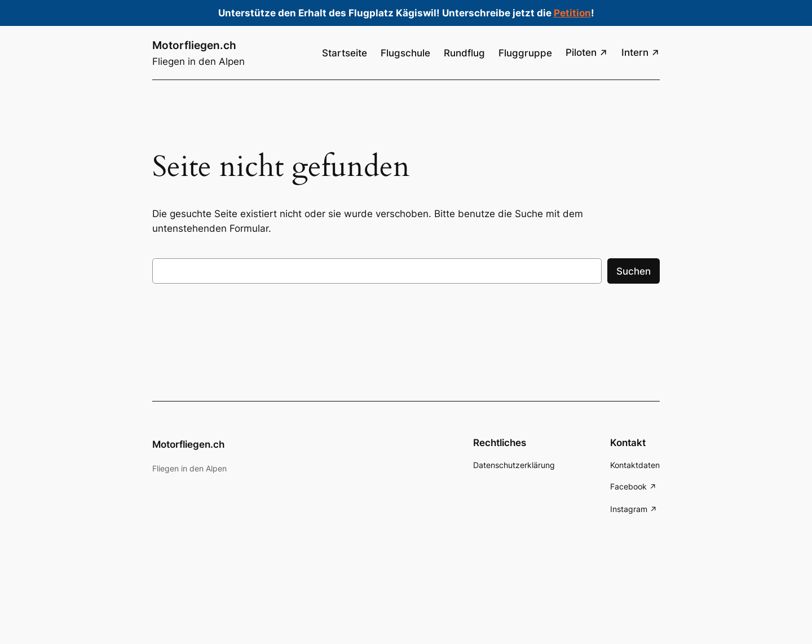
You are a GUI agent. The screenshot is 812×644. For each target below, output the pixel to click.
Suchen (634, 271)
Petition (572, 13)
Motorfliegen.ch (194, 45)
